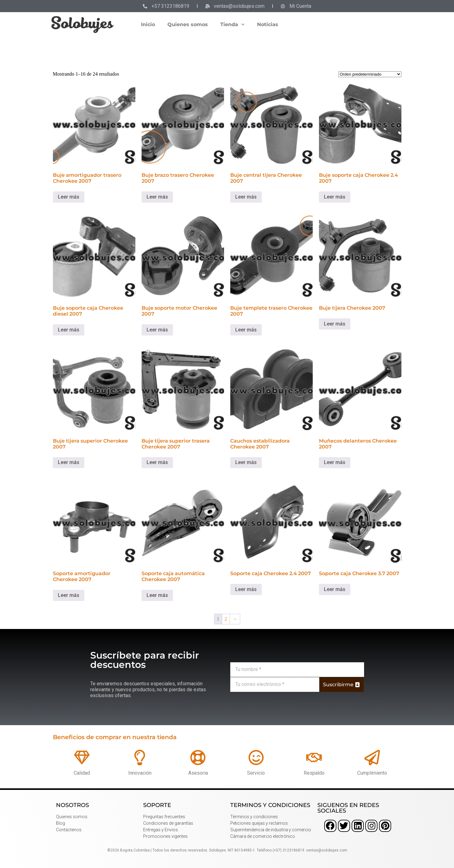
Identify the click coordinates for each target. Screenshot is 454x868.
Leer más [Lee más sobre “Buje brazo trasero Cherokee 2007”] (157, 197)
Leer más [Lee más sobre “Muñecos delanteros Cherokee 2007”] (335, 462)
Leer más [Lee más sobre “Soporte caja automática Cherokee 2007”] (157, 595)
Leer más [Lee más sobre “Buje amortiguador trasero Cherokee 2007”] (69, 197)
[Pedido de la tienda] (370, 74)
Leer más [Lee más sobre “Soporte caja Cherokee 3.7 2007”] (335, 589)
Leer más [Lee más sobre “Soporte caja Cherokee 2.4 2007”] (246, 589)
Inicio (148, 24)
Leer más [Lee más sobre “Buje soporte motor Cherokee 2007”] (157, 330)
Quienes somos (188, 24)
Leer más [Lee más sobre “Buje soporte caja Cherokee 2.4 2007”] (335, 197)
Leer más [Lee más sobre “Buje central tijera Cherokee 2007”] (246, 197)
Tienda (232, 24)
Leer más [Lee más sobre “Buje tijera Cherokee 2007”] (335, 324)
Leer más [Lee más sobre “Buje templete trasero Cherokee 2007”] (246, 330)
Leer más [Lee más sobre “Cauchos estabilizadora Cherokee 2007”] (246, 462)
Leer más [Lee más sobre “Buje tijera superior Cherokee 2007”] (69, 462)
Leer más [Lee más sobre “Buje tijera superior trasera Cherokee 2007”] (157, 462)
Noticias (268, 24)
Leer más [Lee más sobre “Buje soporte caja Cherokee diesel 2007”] (69, 330)
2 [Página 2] (226, 619)
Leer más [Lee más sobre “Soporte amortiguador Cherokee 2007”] (69, 595)
